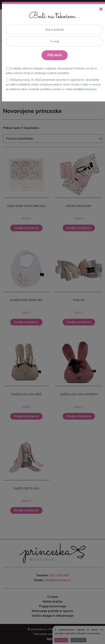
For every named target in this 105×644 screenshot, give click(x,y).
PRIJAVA (55, 55)
